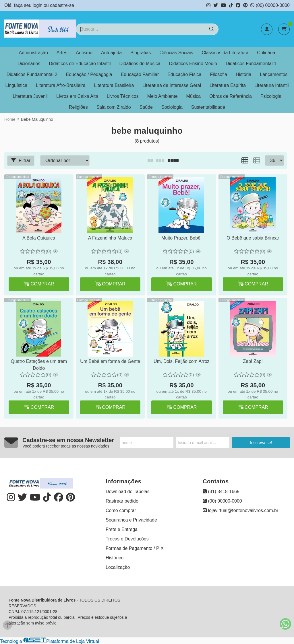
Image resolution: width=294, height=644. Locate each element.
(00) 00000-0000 (270, 5)
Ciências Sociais (176, 53)
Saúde (146, 107)
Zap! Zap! (253, 361)
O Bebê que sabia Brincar (253, 238)
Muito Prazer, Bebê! (182, 238)
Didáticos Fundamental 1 (251, 64)
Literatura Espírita (228, 85)
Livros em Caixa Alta (77, 96)
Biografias (141, 53)
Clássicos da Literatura (225, 53)
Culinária (266, 53)
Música (194, 96)
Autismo (84, 53)
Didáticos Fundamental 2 (32, 74)
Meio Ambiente (163, 96)
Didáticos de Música (140, 64)
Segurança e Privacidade (131, 520)
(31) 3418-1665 (221, 492)
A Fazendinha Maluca (110, 238)
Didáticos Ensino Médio (193, 64)
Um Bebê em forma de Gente (110, 361)
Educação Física (184, 74)
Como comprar (121, 510)
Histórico (115, 558)
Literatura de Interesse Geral (172, 85)
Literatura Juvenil (30, 96)
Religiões (78, 107)
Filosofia (218, 74)
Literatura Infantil (271, 85)
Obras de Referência (231, 96)
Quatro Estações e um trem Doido (39, 365)
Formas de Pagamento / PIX (135, 548)
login (38, 5)
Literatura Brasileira (114, 85)
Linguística (17, 85)
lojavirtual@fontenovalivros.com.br (240, 510)
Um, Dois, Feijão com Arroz (182, 361)
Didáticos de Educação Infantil (80, 64)
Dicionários (29, 64)
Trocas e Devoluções (127, 539)
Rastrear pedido (122, 501)
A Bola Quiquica (39, 238)
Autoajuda (111, 53)
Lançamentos (274, 74)
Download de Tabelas (128, 492)
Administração (33, 53)
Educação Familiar (140, 74)
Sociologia (172, 107)
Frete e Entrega (122, 529)
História (243, 74)
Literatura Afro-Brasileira (61, 85)
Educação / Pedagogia (89, 74)
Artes (62, 53)
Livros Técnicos (123, 96)
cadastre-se (62, 5)
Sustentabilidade (208, 107)
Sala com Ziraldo (114, 107)
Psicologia (271, 96)
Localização (118, 567)
